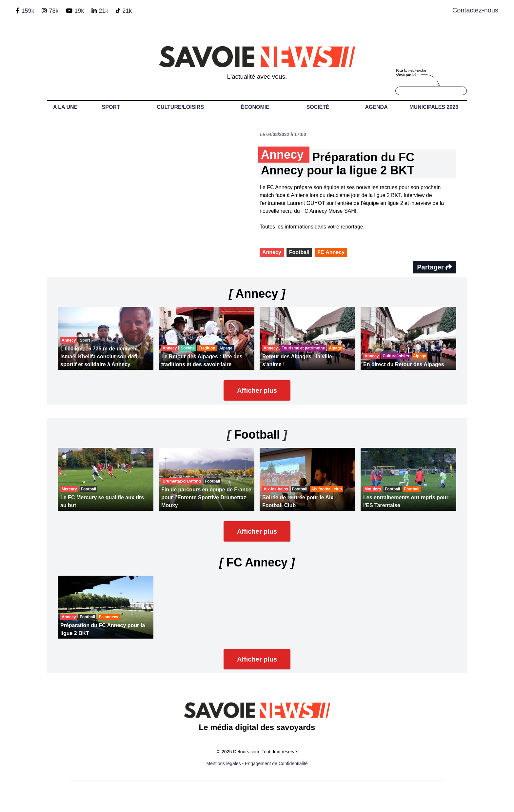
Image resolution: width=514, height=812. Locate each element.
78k (54, 11)
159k (28, 11)
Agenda (376, 107)
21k (103, 11)
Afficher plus (257, 390)
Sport (111, 107)
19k (79, 11)
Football (299, 252)
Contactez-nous (475, 10)
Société (318, 107)
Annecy (272, 252)
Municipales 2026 (434, 107)
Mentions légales (224, 763)
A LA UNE (65, 107)
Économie (255, 107)
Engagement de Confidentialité (276, 763)
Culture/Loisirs (180, 107)
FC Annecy (331, 252)
